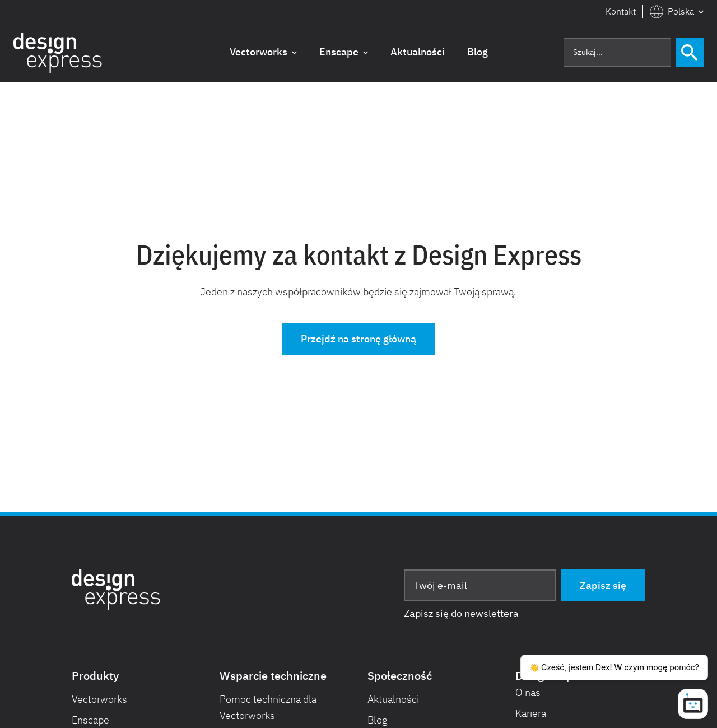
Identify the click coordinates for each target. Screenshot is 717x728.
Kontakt (621, 11)
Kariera (531, 713)
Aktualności (393, 699)
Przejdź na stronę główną (358, 339)
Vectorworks (99, 699)
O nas (528, 692)
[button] (677, 12)
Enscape (90, 720)
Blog (378, 720)
